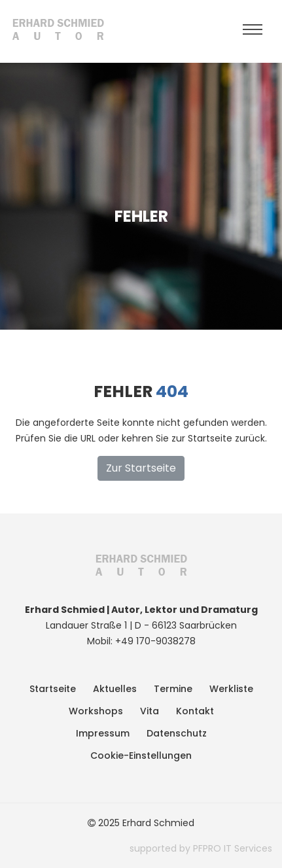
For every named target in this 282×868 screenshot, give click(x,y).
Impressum (103, 733)
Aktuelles (115, 689)
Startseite (53, 689)
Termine (173, 689)
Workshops (96, 711)
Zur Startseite (141, 468)
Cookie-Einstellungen (141, 755)
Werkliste (231, 689)
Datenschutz (177, 733)
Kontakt (195, 711)
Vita (150, 711)
